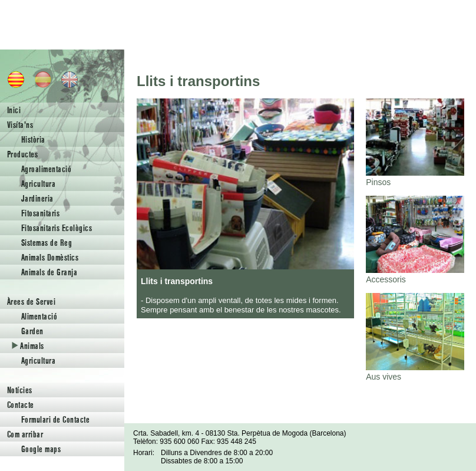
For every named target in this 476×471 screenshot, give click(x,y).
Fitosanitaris (40, 213)
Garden (32, 331)
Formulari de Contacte (55, 419)
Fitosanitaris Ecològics (57, 228)
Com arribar (25, 434)
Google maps (41, 449)
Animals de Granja (49, 272)
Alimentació (39, 316)
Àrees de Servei (31, 302)
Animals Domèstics (50, 257)
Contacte (21, 405)
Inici (14, 110)
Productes (22, 154)
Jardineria (37, 198)
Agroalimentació (46, 169)
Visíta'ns (20, 125)
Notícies (20, 390)
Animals (28, 346)
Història (33, 139)
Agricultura (38, 184)
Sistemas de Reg (47, 243)
